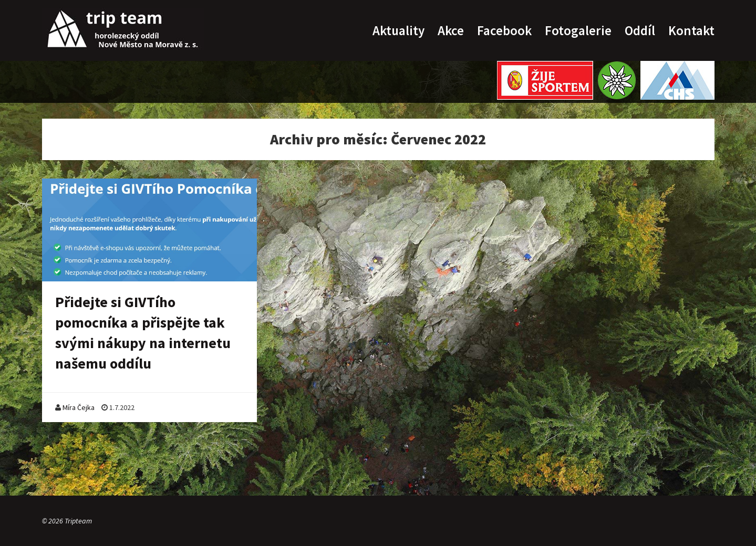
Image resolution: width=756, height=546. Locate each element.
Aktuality (398, 30)
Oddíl (640, 30)
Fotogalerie (578, 30)
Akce (451, 30)
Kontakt (691, 30)
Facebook (504, 30)
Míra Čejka (79, 407)
